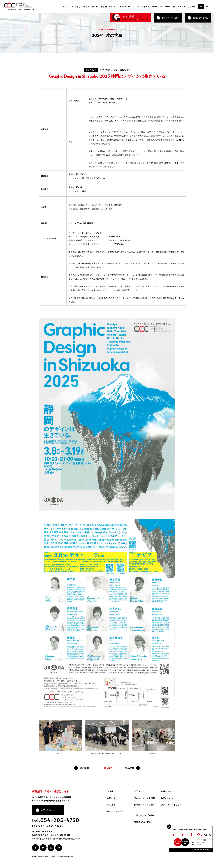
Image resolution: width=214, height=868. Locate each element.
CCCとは (77, 6)
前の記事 (84, 768)
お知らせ (111, 798)
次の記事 (130, 768)
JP (201, 6)
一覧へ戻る (107, 768)
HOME (67, 6)
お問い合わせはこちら (51, 810)
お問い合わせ (167, 798)
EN (207, 6)
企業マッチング (127, 6)
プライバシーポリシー (171, 805)
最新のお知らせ (91, 6)
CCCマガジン (140, 791)
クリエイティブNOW (147, 6)
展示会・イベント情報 (144, 798)
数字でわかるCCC (115, 811)
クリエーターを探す (170, 18)
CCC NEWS (165, 6)
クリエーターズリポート (185, 6)
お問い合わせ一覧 (201, 18)
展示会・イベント (109, 6)
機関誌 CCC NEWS (143, 822)
